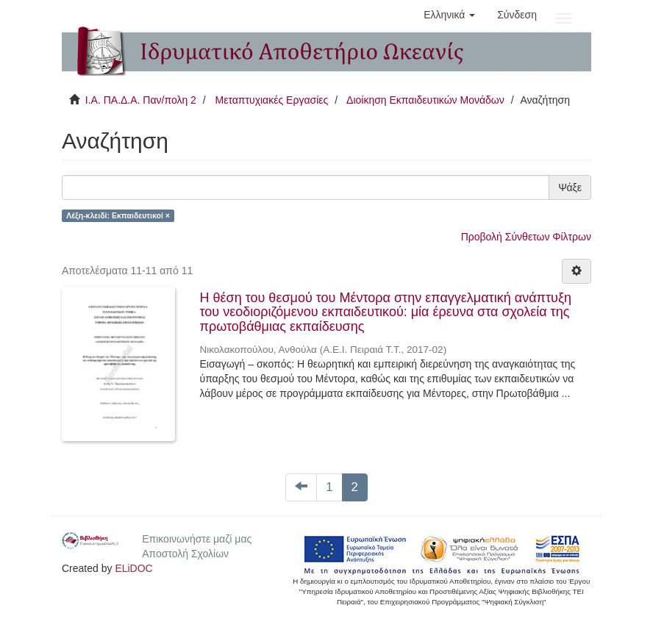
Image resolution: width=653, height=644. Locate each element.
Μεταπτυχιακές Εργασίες (271, 100)
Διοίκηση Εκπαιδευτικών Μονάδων (425, 100)
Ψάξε (570, 187)
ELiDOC (133, 568)
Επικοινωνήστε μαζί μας (197, 539)
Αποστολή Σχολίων (185, 554)
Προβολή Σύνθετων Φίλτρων (526, 237)
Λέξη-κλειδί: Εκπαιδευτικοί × (118, 215)
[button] (449, 15)
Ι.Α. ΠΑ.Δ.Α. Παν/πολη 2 (141, 100)
